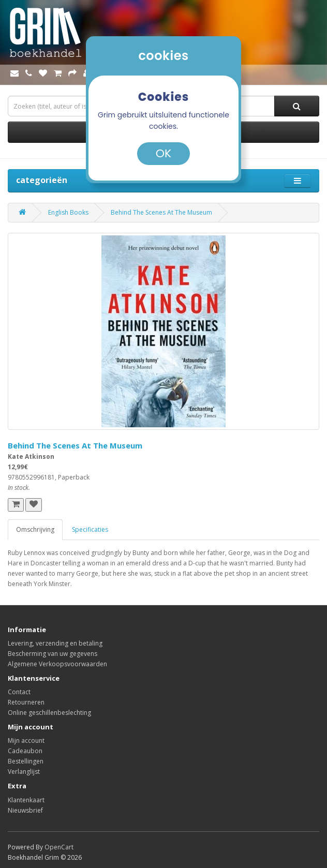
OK (163, 153)
